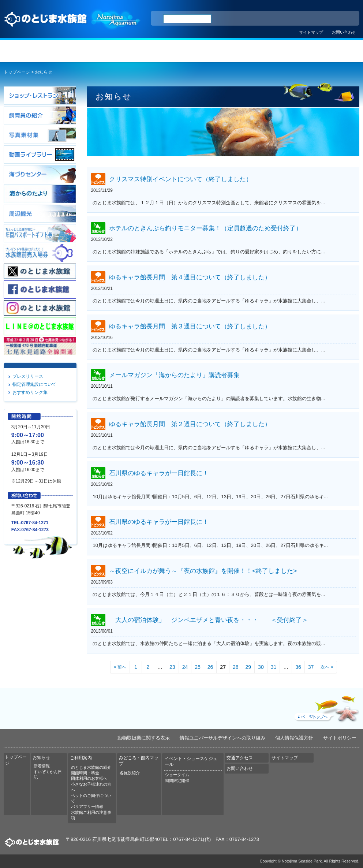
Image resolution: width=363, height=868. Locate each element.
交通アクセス (332, 51)
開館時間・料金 (85, 773)
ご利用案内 (151, 51)
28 (236, 667)
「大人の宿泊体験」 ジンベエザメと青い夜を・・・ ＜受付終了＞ (209, 620)
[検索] (187, 19)
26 (210, 667)
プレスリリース (28, 376)
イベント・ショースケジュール (272, 51)
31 (274, 667)
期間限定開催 (177, 781)
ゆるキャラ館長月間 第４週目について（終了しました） (190, 277)
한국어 (345, 19)
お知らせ (91, 51)
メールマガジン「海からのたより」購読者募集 (174, 375)
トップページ (30, 51)
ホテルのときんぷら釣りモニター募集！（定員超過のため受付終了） (205, 228)
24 (185, 667)
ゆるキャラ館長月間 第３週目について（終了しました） (190, 326)
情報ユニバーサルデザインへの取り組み (222, 738)
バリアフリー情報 (87, 806)
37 (311, 667)
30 (261, 667)
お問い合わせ (344, 32)
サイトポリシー (340, 738)
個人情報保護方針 (294, 738)
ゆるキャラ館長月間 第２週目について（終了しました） (190, 424)
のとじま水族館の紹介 (91, 767)
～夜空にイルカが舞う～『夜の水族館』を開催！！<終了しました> (203, 571)
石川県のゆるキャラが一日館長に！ (159, 473)
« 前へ (120, 667)
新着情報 (42, 766)
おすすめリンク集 (30, 392)
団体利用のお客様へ (89, 778)
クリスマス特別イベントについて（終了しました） (181, 179)
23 (172, 667)
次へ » (327, 667)
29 (248, 667)
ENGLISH (290, 19)
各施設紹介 (130, 773)
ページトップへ (326, 707)
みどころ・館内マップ (212, 51)
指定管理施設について (34, 384)
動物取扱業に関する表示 (144, 738)
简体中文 (309, 19)
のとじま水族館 (72, 18)
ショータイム (177, 775)
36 (298, 667)
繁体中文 (328, 19)
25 (198, 667)
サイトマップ (311, 32)
